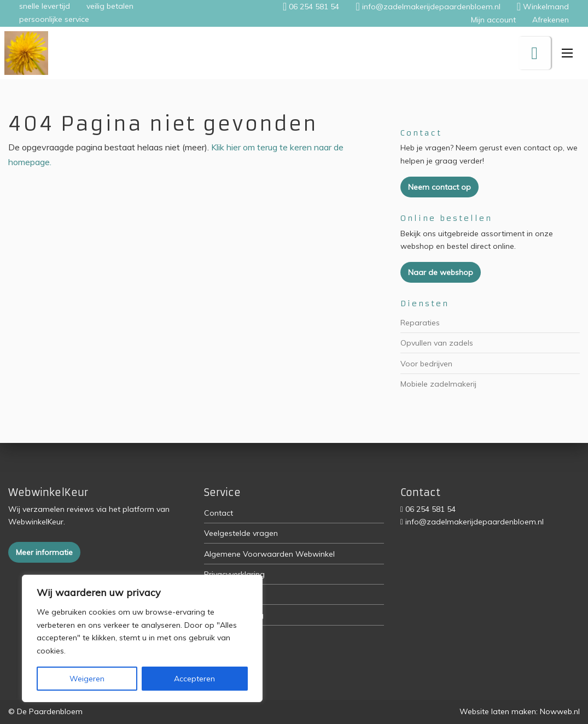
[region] (142, 638)
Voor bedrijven (426, 364)
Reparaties (420, 323)
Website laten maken (498, 711)
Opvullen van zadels (437, 343)
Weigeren (87, 679)
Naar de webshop (441, 272)
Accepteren (194, 679)
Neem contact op (439, 187)
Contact (219, 513)
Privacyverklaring (234, 574)
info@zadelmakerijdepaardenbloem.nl (475, 522)
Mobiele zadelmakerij (438, 384)
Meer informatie (44, 552)
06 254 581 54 (430, 509)
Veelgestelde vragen (241, 533)
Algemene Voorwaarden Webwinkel (269, 554)
